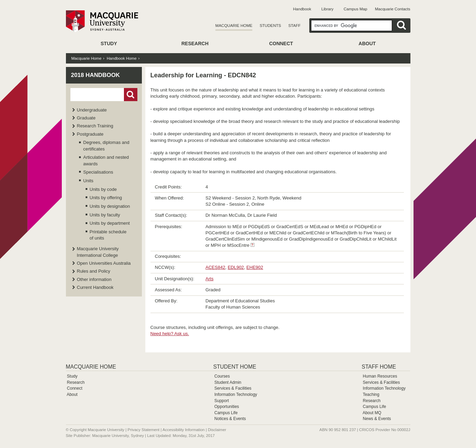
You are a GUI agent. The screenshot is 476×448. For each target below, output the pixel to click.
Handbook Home (122, 58)
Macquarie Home (234, 26)
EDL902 (236, 267)
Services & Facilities (233, 388)
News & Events (377, 419)
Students (270, 26)
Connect (281, 43)
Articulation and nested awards (106, 160)
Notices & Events (230, 419)
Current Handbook (95, 287)
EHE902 (255, 267)
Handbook (302, 9)
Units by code (103, 189)
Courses (222, 376)
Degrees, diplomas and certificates (106, 145)
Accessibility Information (184, 430)
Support (222, 401)
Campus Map (355, 9)
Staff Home (379, 367)
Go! (131, 95)
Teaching (371, 395)
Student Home (235, 367)
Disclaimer (217, 430)
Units (88, 181)
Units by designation (110, 206)
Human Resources (380, 376)
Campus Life (226, 413)
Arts (209, 279)
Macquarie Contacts (392, 9)
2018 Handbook (96, 75)
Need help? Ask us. (170, 334)
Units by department (110, 223)
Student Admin (228, 382)
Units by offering (106, 198)
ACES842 (215, 267)
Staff (294, 26)
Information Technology (236, 395)
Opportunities (227, 407)
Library (327, 9)
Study (109, 43)
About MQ (372, 413)
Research (195, 43)
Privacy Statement (144, 430)
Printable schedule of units (108, 235)
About (367, 43)
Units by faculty (105, 215)
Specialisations (98, 172)
